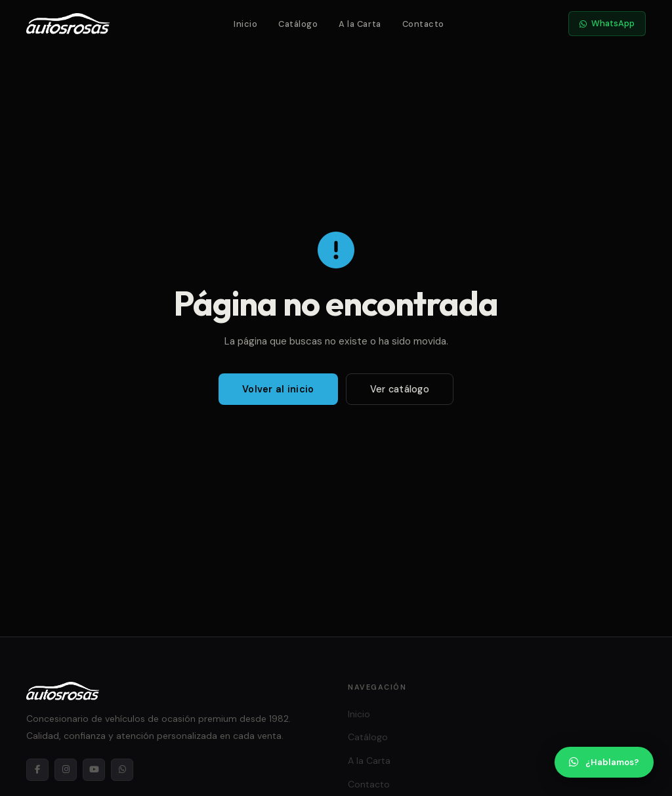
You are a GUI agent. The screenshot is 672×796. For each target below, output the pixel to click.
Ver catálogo (400, 389)
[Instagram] (66, 770)
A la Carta (360, 24)
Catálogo (298, 24)
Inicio (245, 24)
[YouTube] (94, 770)
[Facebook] (37, 770)
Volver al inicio (278, 389)
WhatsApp (607, 23)
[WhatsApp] (122, 770)
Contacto (423, 24)
